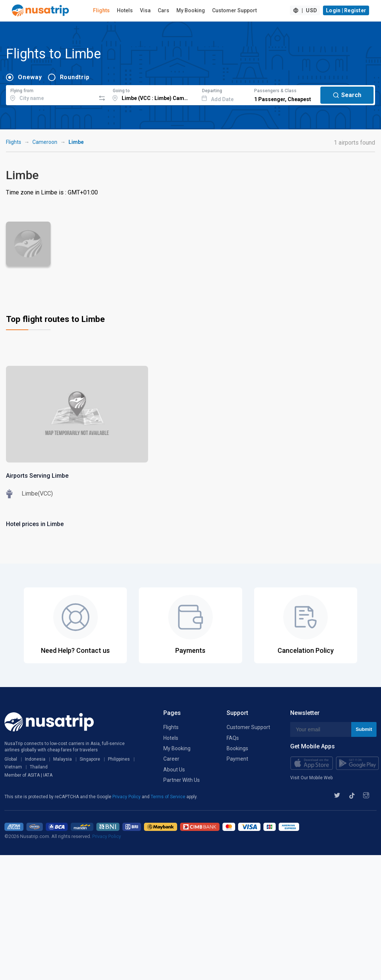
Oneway (30, 77)
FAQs (233, 738)
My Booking (191, 10)
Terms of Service (169, 797)
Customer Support (234, 10)
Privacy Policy (127, 797)
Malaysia (63, 759)
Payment (237, 759)
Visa (145, 10)
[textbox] (51, 94)
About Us (174, 770)
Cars (164, 10)
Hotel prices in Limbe (35, 524)
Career (171, 759)
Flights (101, 10)
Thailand (39, 767)
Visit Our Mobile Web (311, 778)
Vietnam (13, 767)
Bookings (237, 748)
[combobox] (51, 94)
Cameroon (45, 142)
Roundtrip (75, 77)
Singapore (90, 759)
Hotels (125, 10)
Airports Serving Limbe (37, 476)
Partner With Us (182, 780)
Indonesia (35, 759)
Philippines (119, 759)
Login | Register (346, 10)
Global (11, 759)
